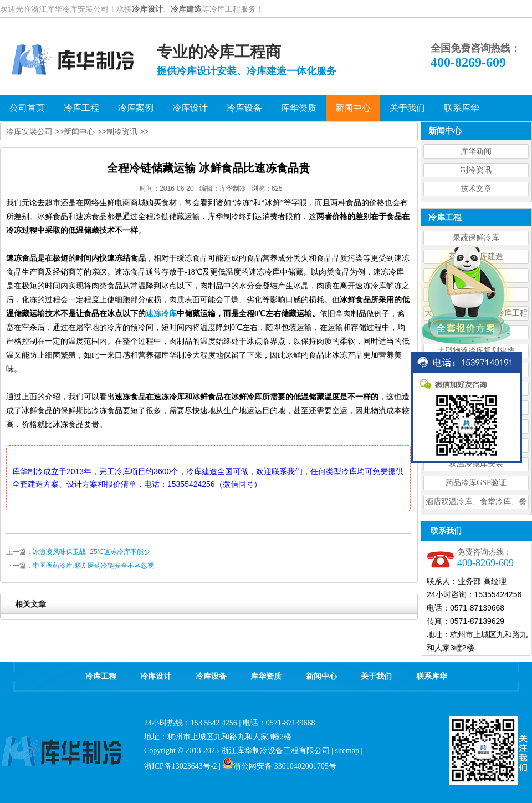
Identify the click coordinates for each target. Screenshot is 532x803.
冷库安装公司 (29, 131)
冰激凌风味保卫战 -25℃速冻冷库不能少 (91, 552)
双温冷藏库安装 (476, 464)
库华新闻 (476, 151)
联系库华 (432, 676)
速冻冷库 (161, 314)
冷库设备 (211, 676)
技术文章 (476, 189)
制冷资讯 (476, 170)
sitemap (347, 751)
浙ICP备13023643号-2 (180, 766)
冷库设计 (147, 9)
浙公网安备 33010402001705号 (279, 766)
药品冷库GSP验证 (476, 483)
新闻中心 (79, 131)
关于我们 (376, 676)
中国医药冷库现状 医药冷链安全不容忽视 (93, 566)
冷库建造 (186, 9)
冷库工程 (101, 676)
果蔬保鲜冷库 (476, 238)
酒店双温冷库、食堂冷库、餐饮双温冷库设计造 (476, 503)
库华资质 (266, 676)
